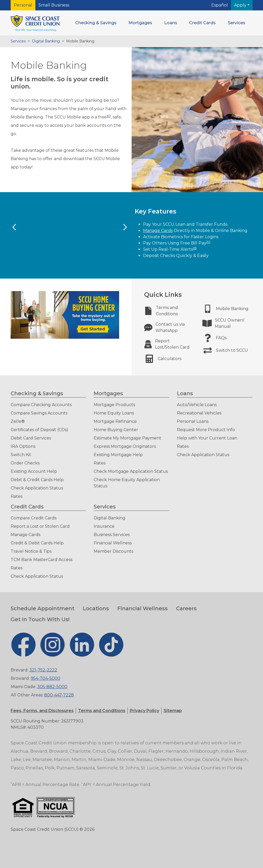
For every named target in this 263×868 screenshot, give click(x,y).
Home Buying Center (116, 430)
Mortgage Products (114, 405)
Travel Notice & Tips (31, 551)
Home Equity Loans (114, 413)
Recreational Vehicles (199, 413)
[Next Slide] (125, 227)
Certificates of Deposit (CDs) (39, 430)
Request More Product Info (206, 430)
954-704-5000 (46, 678)
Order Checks (25, 463)
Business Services (112, 535)
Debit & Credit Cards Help (37, 480)
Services (18, 41)
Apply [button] (241, 5)
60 (109, 116)
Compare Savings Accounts (39, 413)
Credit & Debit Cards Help (37, 543)
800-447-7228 (59, 695)
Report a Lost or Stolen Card (40, 526)
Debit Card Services (31, 438)
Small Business (54, 5)
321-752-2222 (43, 670)
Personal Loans (193, 421)
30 (208, 242)
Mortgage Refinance (115, 421)
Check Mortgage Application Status (131, 471)
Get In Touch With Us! (40, 619)
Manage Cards (158, 231)
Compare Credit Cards (34, 518)
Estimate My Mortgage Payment (127, 438)
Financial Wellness (113, 543)
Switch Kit (21, 455)
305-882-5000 (52, 687)
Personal (23, 5)
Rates (17, 496)
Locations (96, 608)
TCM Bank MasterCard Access (41, 560)
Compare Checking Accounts (41, 405)
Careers (186, 608)
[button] (96, 23)
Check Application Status (37, 488)
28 (195, 248)
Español (220, 5)
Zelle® (18, 421)
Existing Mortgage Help (118, 455)
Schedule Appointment (43, 608)
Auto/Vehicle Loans (197, 405)
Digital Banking (46, 41)
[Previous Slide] (14, 227)
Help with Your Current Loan (207, 438)
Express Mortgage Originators (125, 446)
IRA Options (23, 446)
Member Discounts (113, 551)
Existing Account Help (34, 471)
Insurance (104, 526)
